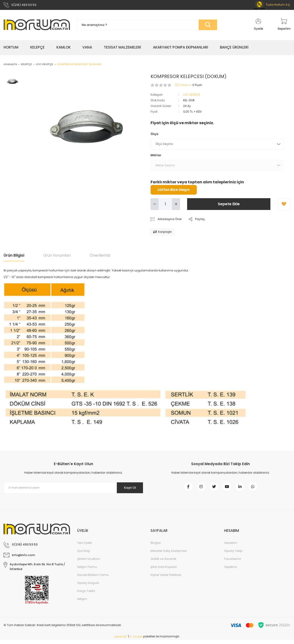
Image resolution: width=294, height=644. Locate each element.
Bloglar (156, 547)
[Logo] (37, 26)
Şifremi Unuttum (89, 563)
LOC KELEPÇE (192, 96)
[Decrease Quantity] (155, 205)
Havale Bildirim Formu (93, 579)
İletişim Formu (87, 571)
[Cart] (284, 26)
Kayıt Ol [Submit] (128, 489)
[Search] (147, 27)
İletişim (82, 603)
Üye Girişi (84, 555)
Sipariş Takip (233, 555)
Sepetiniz (231, 571)
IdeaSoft (121, 641)
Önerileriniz (100, 257)
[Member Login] (258, 26)
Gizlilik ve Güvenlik (163, 563)
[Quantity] (165, 205)
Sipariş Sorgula (88, 587)
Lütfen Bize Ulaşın (174, 191)
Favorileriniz (233, 563)
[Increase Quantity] (176, 205)
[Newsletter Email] (73, 489)
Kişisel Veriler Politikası (166, 579)
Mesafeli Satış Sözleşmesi (169, 555)
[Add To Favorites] (284, 205)
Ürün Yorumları (57, 257)
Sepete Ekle (229, 205)
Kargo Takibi (86, 595)
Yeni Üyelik (84, 547)
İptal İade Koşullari (164, 571)
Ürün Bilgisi (14, 257)
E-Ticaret (136, 641)
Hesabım (231, 547)
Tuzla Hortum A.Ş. (272, 5)
